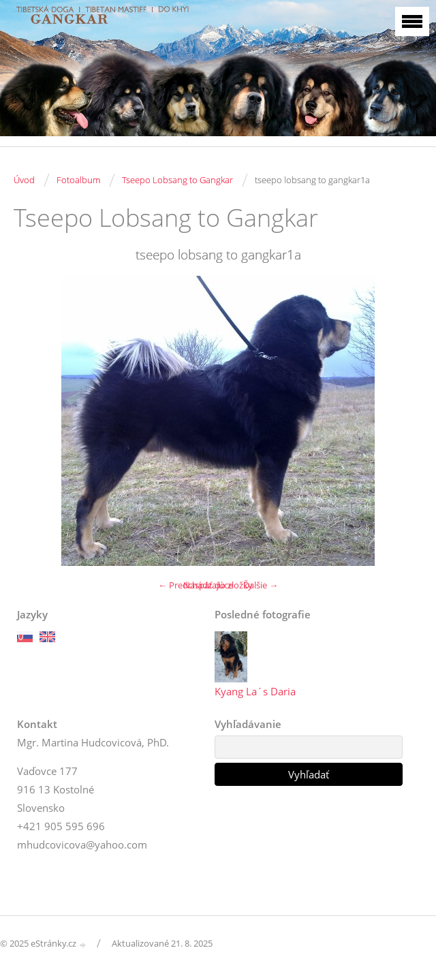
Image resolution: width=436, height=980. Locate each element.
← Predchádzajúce (196, 585)
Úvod (24, 180)
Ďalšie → (261, 585)
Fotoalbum (78, 180)
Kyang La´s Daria (255, 691)
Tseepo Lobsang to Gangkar (177, 180)
